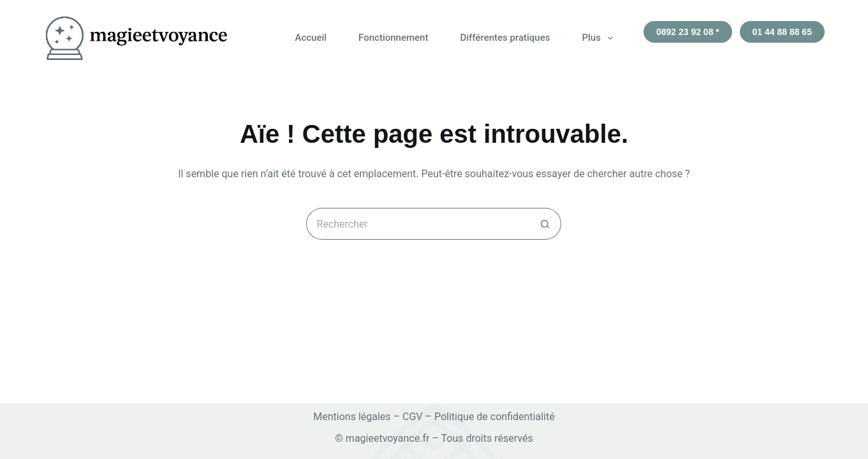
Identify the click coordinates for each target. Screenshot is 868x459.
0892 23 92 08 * (688, 32)
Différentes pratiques (505, 38)
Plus (600, 38)
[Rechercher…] (418, 224)
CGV (413, 417)
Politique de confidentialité (495, 417)
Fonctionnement (393, 38)
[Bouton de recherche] (545, 224)
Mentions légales (352, 417)
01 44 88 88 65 (782, 32)
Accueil (311, 38)
